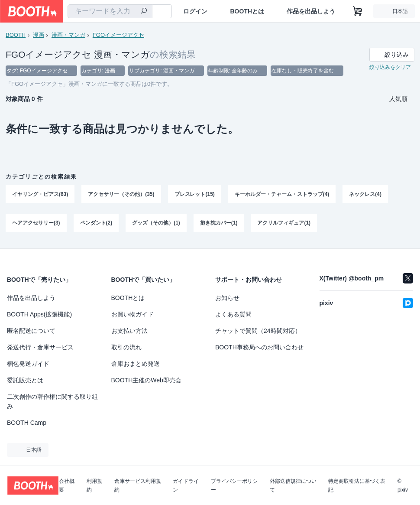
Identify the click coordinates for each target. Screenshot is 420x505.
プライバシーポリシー (234, 485)
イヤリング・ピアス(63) (40, 195)
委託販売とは (25, 380)
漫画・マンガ (68, 35)
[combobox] (110, 11)
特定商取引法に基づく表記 (357, 485)
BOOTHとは (247, 11)
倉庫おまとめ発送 (136, 364)
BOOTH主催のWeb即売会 (146, 380)
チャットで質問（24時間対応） (258, 331)
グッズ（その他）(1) (156, 223)
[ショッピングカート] (358, 11)
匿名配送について (31, 331)
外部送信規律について (293, 485)
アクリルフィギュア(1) (284, 223)
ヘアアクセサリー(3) (36, 223)
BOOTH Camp (27, 423)
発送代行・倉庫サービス (40, 347)
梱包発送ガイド (28, 364)
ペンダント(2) (96, 223)
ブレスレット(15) (195, 195)
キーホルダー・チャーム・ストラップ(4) (282, 195)
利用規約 (94, 485)
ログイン (195, 11)
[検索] (144, 12)
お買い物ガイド (132, 314)
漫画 (39, 35)
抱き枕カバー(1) (219, 223)
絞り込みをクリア (390, 68)
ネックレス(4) (366, 195)
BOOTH (16, 35)
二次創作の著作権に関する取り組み (52, 401)
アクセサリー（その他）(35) (121, 195)
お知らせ (227, 298)
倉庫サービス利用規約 (138, 485)
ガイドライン (186, 485)
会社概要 (67, 485)
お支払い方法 (129, 331)
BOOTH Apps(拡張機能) (39, 314)
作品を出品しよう (311, 11)
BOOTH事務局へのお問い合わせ (259, 347)
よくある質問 (233, 314)
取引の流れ (126, 347)
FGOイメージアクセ (118, 35)
